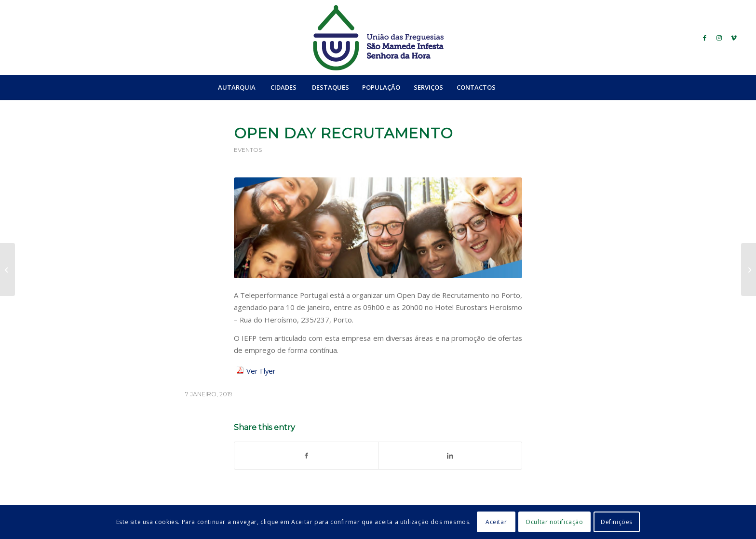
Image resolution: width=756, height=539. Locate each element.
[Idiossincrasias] (7, 269)
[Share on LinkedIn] (450, 456)
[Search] (523, 87)
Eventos (248, 150)
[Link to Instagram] (719, 38)
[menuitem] (236, 87)
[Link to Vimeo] (734, 38)
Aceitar (496, 522)
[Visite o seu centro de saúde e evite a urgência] (749, 269)
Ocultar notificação (554, 522)
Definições (617, 522)
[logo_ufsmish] (378, 38)
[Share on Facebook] (306, 456)
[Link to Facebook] (705, 38)
